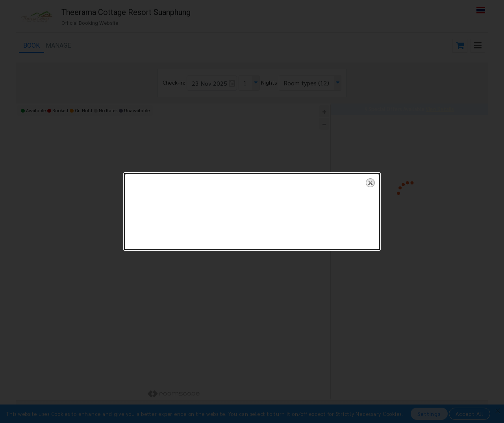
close (370, 178)
